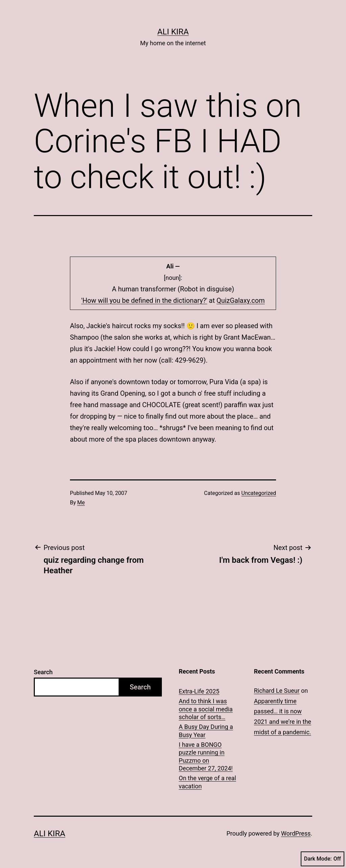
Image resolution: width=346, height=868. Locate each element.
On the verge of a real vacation (207, 782)
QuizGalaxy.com (241, 300)
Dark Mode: (323, 859)
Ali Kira (173, 32)
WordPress (296, 833)
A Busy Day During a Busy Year (206, 731)
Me (81, 503)
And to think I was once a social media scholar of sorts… (206, 709)
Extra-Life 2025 (199, 691)
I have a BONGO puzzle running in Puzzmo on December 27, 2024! (206, 756)
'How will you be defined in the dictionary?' (144, 300)
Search (43, 672)
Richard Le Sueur (277, 691)
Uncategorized (259, 493)
